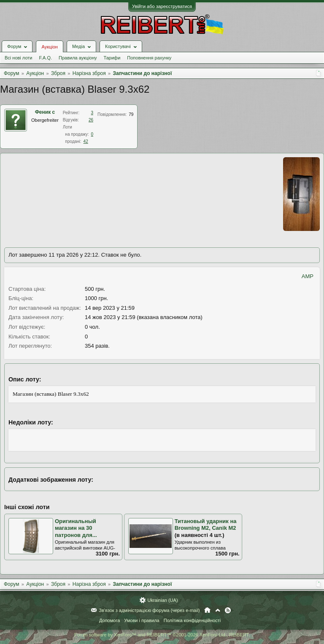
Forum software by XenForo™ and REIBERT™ (162, 635)
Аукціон (49, 47)
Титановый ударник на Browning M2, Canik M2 (206, 525)
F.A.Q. (45, 58)
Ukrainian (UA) (162, 600)
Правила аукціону (78, 58)
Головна (207, 610)
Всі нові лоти (18, 58)
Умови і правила (142, 620)
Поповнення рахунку (149, 58)
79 (131, 114)
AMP (308, 276)
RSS (228, 610)
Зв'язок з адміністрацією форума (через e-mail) (149, 610)
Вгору (218, 610)
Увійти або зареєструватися (162, 6)
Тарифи (112, 58)
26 (91, 120)
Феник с (45, 112)
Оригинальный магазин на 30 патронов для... (76, 528)
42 (86, 141)
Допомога (109, 620)
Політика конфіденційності (192, 620)
